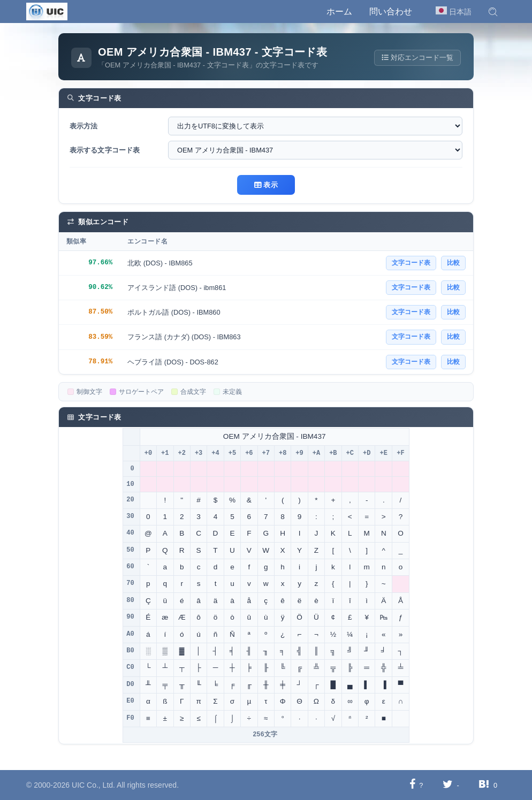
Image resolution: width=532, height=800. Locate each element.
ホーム (339, 12)
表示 (266, 185)
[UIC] (47, 11)
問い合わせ (391, 12)
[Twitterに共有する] (448, 785)
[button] (493, 12)
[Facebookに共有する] (412, 785)
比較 (453, 263)
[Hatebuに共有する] (484, 785)
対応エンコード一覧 (417, 58)
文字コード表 (411, 263)
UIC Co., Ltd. (93, 785)
